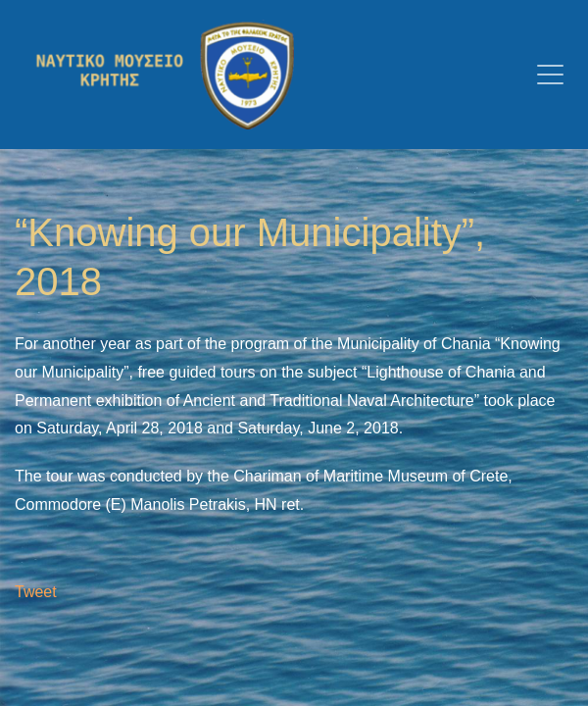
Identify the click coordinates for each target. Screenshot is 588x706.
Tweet (36, 592)
